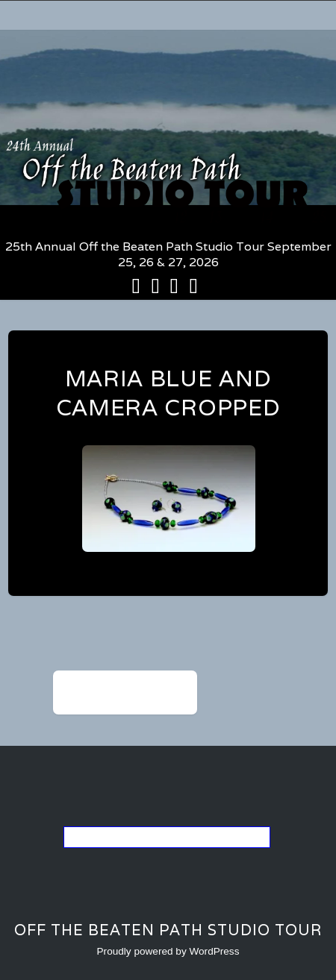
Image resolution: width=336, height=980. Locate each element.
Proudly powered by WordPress (168, 951)
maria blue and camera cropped (168, 393)
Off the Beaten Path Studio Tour (168, 930)
